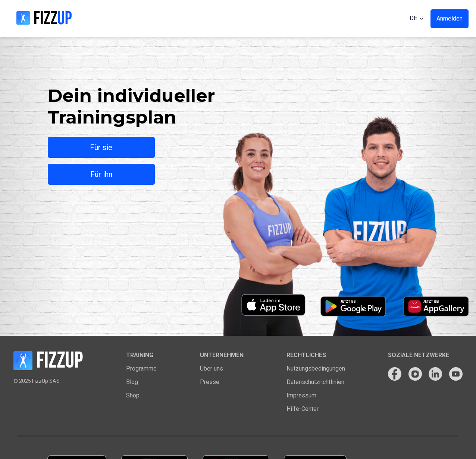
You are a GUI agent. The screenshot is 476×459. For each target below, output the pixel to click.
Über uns (212, 369)
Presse (210, 382)
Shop (133, 395)
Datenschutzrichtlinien (315, 382)
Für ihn (101, 174)
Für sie (101, 147)
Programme (141, 369)
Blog (132, 382)
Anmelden (450, 18)
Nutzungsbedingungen (316, 369)
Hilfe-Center (303, 409)
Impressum (301, 395)
